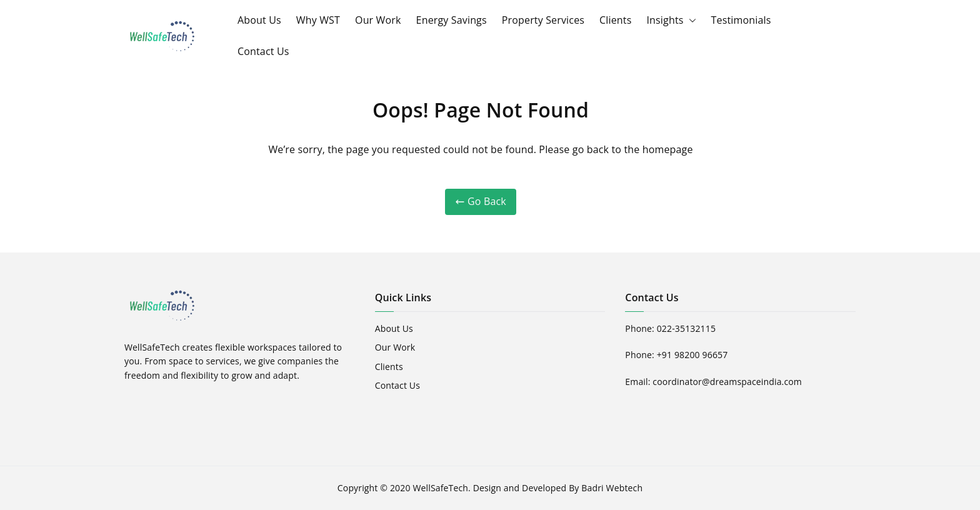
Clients (615, 20)
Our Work (378, 20)
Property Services (543, 20)
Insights (671, 21)
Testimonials (741, 20)
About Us (259, 20)
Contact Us (263, 51)
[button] (690, 21)
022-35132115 (686, 328)
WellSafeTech (440, 488)
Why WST (318, 20)
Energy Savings (452, 20)
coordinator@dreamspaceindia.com (727, 382)
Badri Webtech (612, 488)
